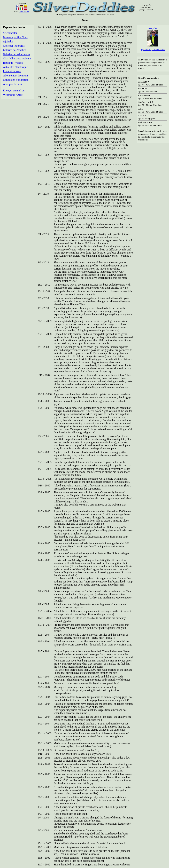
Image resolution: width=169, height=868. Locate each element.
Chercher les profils (14, 46)
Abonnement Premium (15, 76)
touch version (24, 11)
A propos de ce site (13, 84)
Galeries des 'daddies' (15, 50)
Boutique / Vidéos (13, 63)
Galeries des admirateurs (17, 54)
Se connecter (10, 33)
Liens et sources (12, 71)
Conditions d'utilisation (16, 80)
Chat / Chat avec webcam (17, 58)
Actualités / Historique (15, 67)
